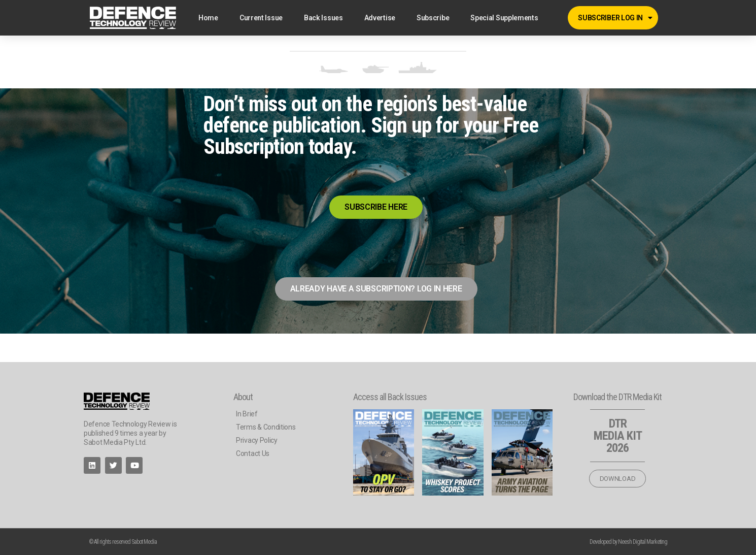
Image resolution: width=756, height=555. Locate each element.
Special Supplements (504, 18)
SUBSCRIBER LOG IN (615, 18)
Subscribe (433, 18)
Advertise (380, 18)
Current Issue (261, 18)
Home (208, 18)
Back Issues (323, 18)
